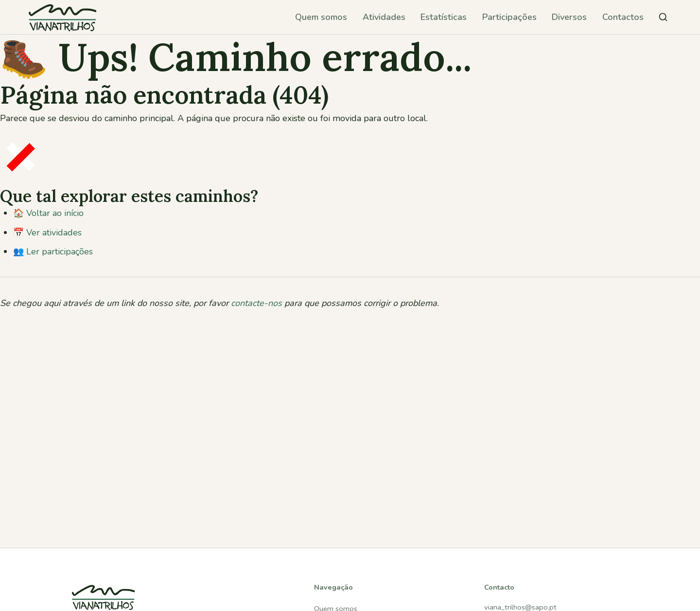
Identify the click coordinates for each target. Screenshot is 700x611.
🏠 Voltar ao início (48, 213)
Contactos (623, 17)
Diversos (569, 17)
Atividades (384, 17)
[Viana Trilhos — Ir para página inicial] (62, 17)
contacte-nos (256, 303)
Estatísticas (444, 17)
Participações (509, 17)
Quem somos (321, 17)
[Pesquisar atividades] (663, 17)
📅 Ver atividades (47, 233)
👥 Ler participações (53, 252)
